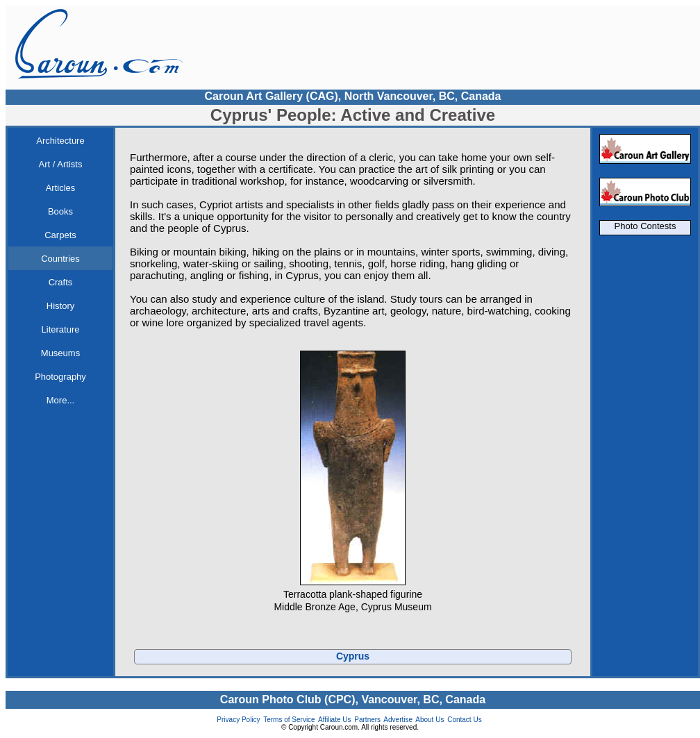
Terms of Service (289, 720)
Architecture (60, 141)
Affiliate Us (335, 720)
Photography (60, 377)
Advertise (398, 720)
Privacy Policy (238, 720)
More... (60, 400)
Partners (367, 720)
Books (60, 211)
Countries (60, 259)
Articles (61, 188)
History (60, 306)
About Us (430, 720)
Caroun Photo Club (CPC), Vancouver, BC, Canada (353, 699)
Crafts (61, 282)
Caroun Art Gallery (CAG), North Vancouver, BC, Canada (352, 96)
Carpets (60, 235)
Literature (61, 329)
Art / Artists (61, 164)
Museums (60, 353)
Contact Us (464, 720)
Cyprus (353, 656)
